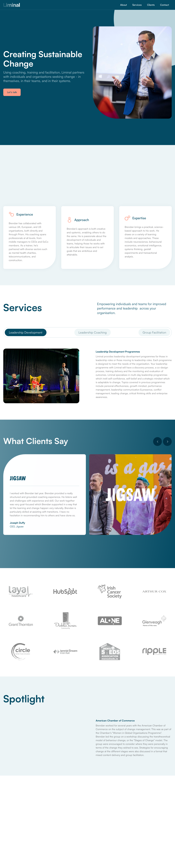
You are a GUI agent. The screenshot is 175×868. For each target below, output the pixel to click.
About (124, 5)
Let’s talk (12, 92)
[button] (157, 442)
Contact (165, 5)
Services (137, 5)
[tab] (26, 332)
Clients (151, 5)
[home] (12, 5)
